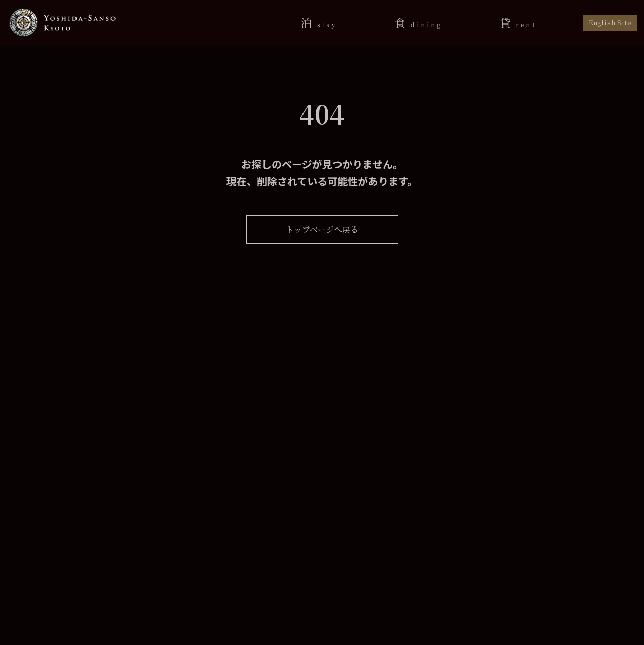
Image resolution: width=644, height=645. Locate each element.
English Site (610, 23)
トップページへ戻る (322, 229)
